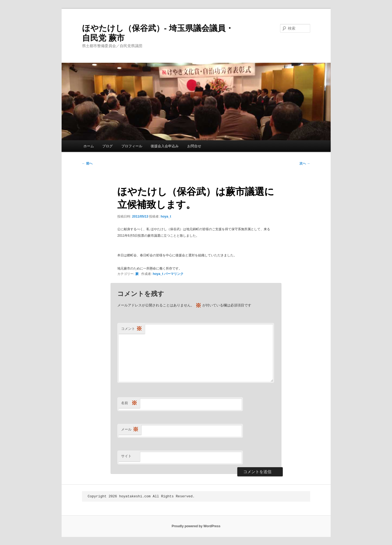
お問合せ (194, 146)
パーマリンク (174, 274)
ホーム (89, 146)
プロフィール (132, 146)
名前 (129, 403)
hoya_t (166, 216)
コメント (132, 329)
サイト (126, 456)
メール (130, 430)
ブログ (107, 146)
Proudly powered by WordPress (196, 526)
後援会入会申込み (165, 146)
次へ (305, 163)
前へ (87, 163)
